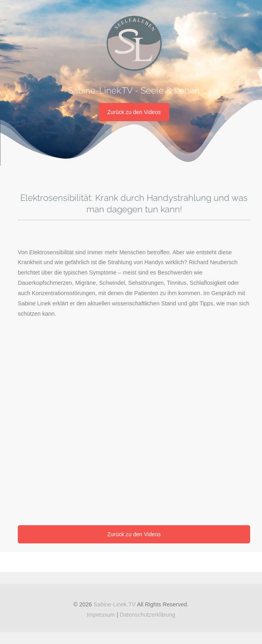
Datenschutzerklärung (147, 615)
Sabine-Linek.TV (115, 604)
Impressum (101, 615)
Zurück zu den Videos (134, 112)
